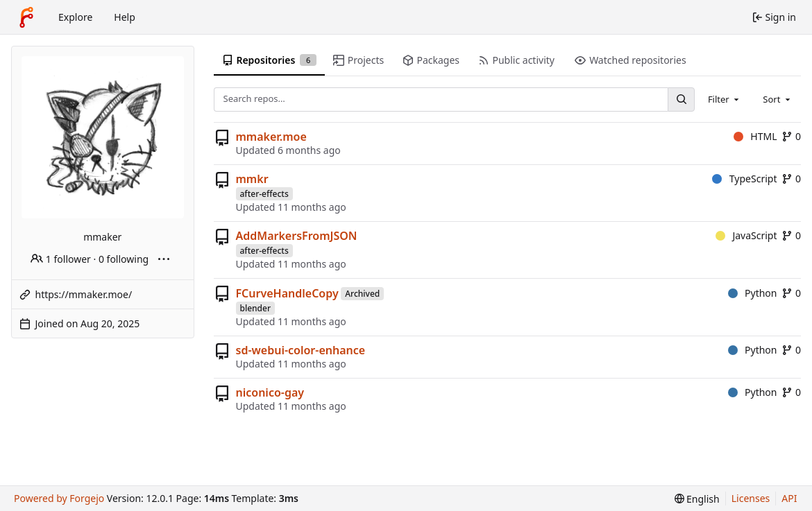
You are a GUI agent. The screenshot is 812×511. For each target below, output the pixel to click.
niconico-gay (270, 392)
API (789, 498)
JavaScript (746, 235)
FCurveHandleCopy (287, 293)
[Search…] (681, 99)
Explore (75, 17)
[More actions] (164, 259)
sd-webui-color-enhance (301, 350)
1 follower (61, 259)
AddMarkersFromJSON (297, 236)
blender (256, 308)
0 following (124, 259)
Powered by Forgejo (59, 498)
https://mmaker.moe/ (84, 294)
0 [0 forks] (791, 136)
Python (753, 293)
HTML (755, 136)
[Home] (26, 17)
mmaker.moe (271, 137)
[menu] (697, 499)
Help (125, 17)
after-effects (264, 194)
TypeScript (744, 179)
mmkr (252, 179)
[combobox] (725, 99)
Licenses (751, 498)
